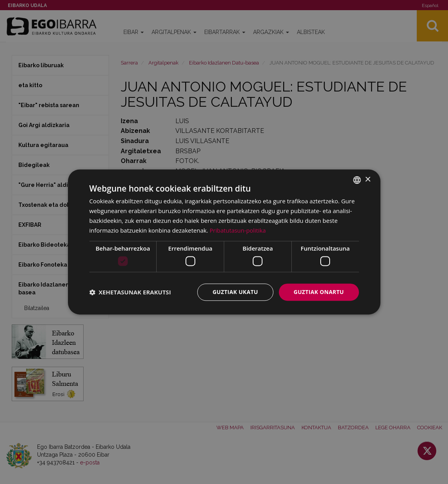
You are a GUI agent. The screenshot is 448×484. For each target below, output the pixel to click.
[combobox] (357, 180)
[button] (130, 292)
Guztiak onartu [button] (319, 292)
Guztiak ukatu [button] (235, 292)
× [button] (368, 180)
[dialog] (224, 242)
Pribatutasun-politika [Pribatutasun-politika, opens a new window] (238, 230)
